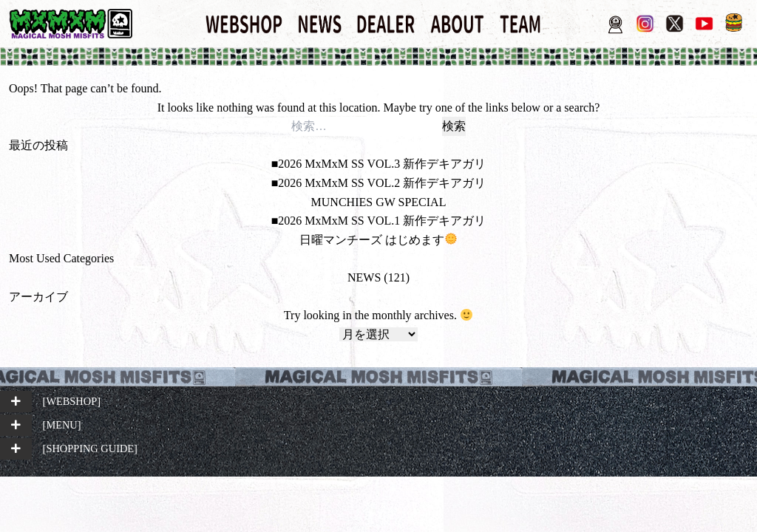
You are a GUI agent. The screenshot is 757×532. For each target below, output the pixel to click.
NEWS (364, 277)
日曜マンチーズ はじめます (378, 240)
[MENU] (62, 425)
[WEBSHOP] (72, 401)
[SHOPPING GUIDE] (90, 449)
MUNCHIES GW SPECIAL (379, 202)
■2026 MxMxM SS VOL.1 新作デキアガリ (379, 221)
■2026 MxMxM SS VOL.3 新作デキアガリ (379, 164)
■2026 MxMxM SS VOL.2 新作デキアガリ (379, 183)
